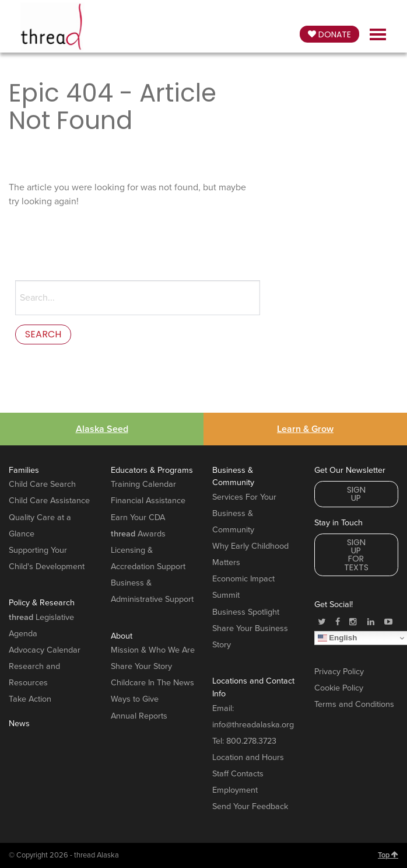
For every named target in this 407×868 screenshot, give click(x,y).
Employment (235, 790)
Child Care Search (42, 484)
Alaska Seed (102, 429)
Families (24, 470)
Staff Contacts (238, 774)
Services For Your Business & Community (244, 513)
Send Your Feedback (250, 806)
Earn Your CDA (138, 517)
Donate (329, 34)
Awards (138, 534)
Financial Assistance (148, 501)
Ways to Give (135, 699)
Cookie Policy (339, 688)
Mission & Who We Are (153, 650)
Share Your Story (141, 666)
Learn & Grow (305, 429)
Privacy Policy (339, 672)
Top (388, 855)
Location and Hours (248, 757)
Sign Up (356, 494)
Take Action (30, 699)
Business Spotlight (246, 612)
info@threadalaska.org (253, 725)
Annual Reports (139, 716)
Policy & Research (42, 603)
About (122, 636)
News (19, 724)
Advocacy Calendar (45, 650)
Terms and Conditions (354, 704)
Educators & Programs (152, 470)
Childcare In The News (152, 683)
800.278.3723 (251, 741)
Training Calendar (143, 484)
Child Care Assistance (49, 501)
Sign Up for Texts (356, 555)
